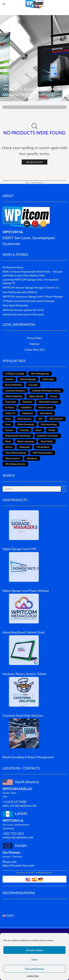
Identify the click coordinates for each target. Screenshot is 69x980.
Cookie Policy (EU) (34, 350)
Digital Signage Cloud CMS (19, 549)
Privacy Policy (34, 338)
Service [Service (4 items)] (9, 447)
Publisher (34, 344)
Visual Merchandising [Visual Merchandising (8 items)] (16, 453)
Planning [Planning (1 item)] (24, 430)
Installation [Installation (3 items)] (26, 407)
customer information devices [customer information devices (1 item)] (46, 391)
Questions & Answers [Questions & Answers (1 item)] (48, 436)
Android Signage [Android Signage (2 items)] (28, 379)
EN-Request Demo (13, 267)
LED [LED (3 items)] (40, 419)
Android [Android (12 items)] (9, 379)
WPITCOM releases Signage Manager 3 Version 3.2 (31, 287)
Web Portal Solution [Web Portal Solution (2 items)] (43, 453)
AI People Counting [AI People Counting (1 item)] (15, 374)
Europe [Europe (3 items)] (53, 396)
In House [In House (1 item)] (10, 407)
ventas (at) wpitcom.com (18, 837)
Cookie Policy (33, 976)
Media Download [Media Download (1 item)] (26, 424)
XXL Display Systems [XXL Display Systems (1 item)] (15, 464)
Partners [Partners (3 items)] (9, 430)
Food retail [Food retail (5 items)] (10, 402)
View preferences (34, 969)
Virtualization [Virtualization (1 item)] (43, 447)
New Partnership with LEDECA (20, 292)
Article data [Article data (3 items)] (48, 379)
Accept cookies (35, 950)
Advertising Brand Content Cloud (23, 632)
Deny (34, 959)
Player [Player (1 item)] (38, 430)
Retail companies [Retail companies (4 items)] (26, 441)
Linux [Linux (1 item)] (8, 424)
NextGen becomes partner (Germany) (23, 314)
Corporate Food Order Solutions (23, 716)
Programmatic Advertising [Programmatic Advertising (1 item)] (18, 436)
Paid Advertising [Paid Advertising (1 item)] (49, 424)
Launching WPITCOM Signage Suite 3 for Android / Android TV (31, 281)
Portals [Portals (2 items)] (52, 430)
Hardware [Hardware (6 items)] (27, 402)
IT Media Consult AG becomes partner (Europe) (29, 301)
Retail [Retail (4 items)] (8, 441)
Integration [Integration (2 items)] (28, 413)
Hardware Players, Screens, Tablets (24, 674)
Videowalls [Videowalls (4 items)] (25, 447)
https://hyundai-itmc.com (18, 865)
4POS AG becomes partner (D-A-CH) (23, 310)
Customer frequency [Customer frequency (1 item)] (15, 391)
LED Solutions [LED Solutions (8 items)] (56, 419)
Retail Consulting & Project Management (28, 757)
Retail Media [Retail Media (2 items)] (47, 441)
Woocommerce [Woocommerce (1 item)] (13, 458)
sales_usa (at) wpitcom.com (20, 806)
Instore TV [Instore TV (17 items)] (10, 413)
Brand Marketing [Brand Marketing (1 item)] (13, 385)
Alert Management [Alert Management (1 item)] (40, 374)
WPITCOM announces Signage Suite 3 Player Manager (33, 296)
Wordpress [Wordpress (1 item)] (32, 458)
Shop (14, 85)
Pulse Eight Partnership (15, 305)
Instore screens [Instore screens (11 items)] (46, 407)
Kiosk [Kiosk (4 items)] (8, 419)
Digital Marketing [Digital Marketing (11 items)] (14, 396)
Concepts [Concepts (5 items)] (33, 385)
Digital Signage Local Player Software (26, 591)
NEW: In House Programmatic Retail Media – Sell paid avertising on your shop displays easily (32, 273)
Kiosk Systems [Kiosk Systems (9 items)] (24, 419)
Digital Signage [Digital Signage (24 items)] (36, 396)
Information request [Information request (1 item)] (48, 402)
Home (6, 85)
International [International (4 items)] (46, 413)
